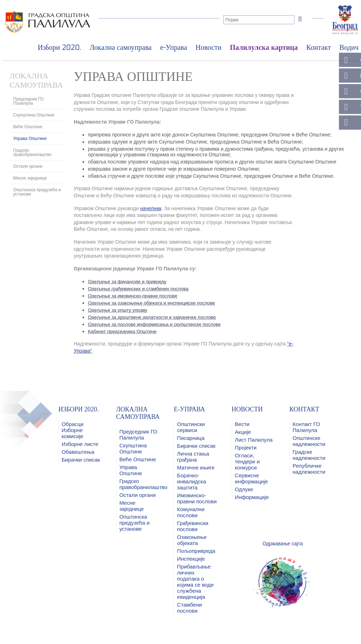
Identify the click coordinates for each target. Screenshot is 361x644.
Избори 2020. (59, 48)
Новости (208, 48)
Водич (349, 48)
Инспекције (191, 559)
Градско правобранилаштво (32, 152)
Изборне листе (80, 444)
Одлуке (244, 489)
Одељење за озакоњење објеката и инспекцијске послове (155, 303)
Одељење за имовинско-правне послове (135, 296)
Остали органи (28, 166)
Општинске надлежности (309, 441)
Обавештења (78, 452)
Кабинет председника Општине (124, 331)
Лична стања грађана (193, 457)
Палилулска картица (264, 48)
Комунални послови (191, 512)
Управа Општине (30, 139)
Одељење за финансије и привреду (129, 281)
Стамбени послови (189, 608)
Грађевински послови (193, 526)
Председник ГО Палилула (28, 101)
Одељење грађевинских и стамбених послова (141, 289)
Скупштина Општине (34, 115)
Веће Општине (28, 127)
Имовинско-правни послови (197, 498)
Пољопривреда (196, 551)
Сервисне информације (252, 478)
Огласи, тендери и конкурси (247, 461)
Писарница (191, 438)
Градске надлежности (309, 455)
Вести (242, 424)
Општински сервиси (191, 427)
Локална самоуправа (121, 48)
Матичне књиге (196, 468)
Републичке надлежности (309, 469)
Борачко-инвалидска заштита (191, 481)
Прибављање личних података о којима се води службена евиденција (195, 582)
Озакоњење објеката (192, 540)
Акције (243, 432)
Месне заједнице (30, 178)
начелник (151, 208)
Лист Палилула (254, 440)
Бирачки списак (81, 460)
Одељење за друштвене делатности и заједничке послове (156, 317)
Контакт (318, 48)
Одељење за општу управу (119, 310)
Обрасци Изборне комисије (72, 430)
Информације (252, 497)
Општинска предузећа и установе (37, 192)
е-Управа (174, 48)
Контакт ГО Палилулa (306, 427)
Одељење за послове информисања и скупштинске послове (158, 324)
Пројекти (246, 448)
